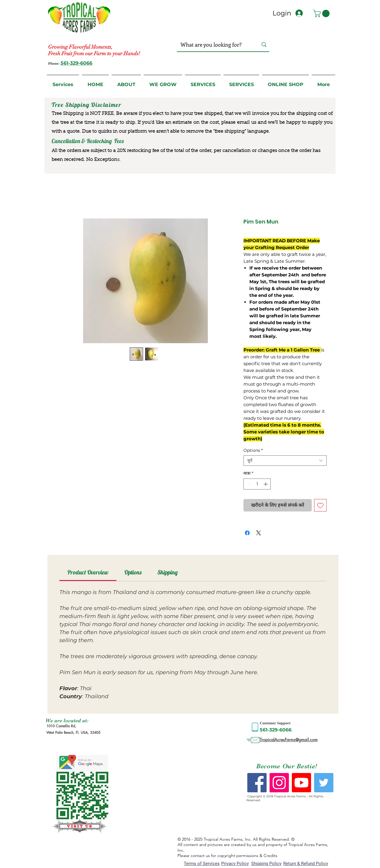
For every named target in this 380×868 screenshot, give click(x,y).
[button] (322, 14)
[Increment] (266, 484)
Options (253, 450)
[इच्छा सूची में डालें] (320, 505)
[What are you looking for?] (213, 45)
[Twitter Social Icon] (324, 783)
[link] (88, 572)
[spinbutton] (257, 484)
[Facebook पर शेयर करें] (247, 533)
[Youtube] (301, 783)
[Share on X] (259, 533)
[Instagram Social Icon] (279, 783)
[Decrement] (248, 484)
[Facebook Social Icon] (257, 783)
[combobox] (285, 461)
